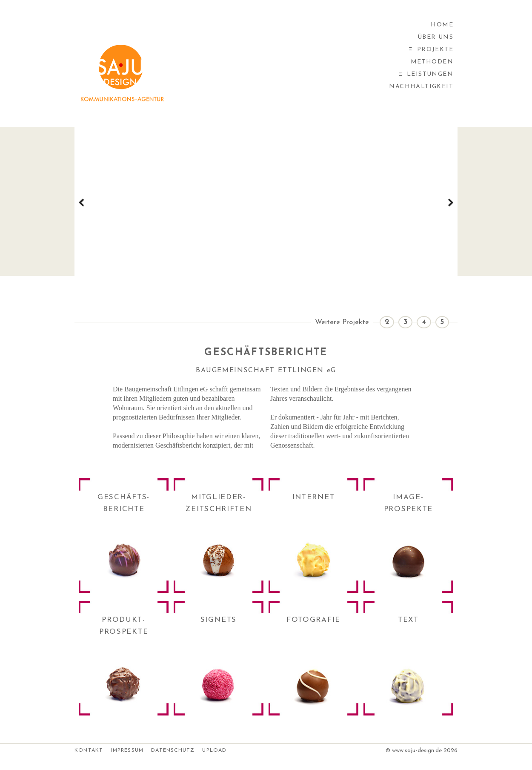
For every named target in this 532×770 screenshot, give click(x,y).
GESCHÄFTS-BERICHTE (124, 503)
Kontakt (89, 750)
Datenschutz (173, 750)
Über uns (435, 37)
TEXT (408, 620)
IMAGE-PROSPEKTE (408, 503)
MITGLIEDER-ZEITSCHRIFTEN (218, 503)
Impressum (127, 750)
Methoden (432, 62)
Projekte (435, 50)
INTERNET (314, 497)
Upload (214, 750)
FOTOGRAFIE (313, 620)
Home (442, 25)
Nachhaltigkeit (421, 87)
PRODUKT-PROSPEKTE (124, 626)
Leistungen (430, 74)
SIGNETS (219, 620)
